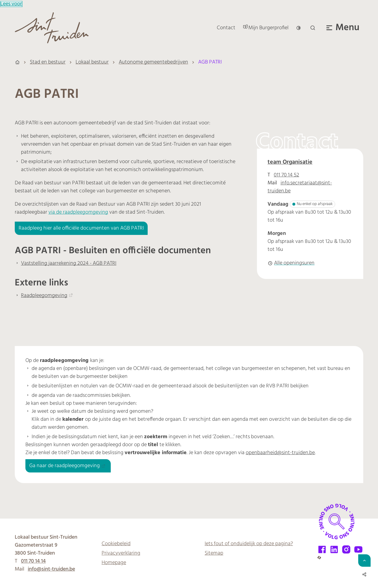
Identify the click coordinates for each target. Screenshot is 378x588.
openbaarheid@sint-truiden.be (280, 453)
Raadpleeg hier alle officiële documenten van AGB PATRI (81, 228)
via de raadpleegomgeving (78, 212)
